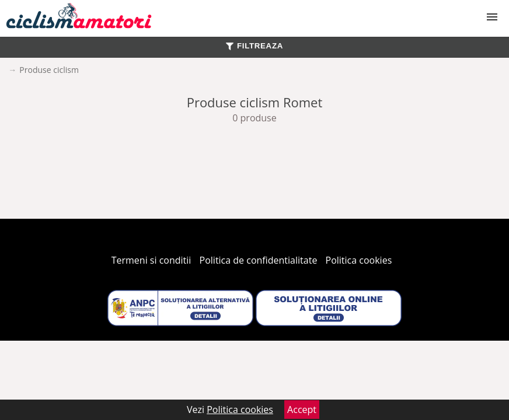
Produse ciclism (49, 70)
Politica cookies (359, 260)
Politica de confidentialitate (259, 260)
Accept (302, 409)
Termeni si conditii (151, 260)
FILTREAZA (254, 46)
